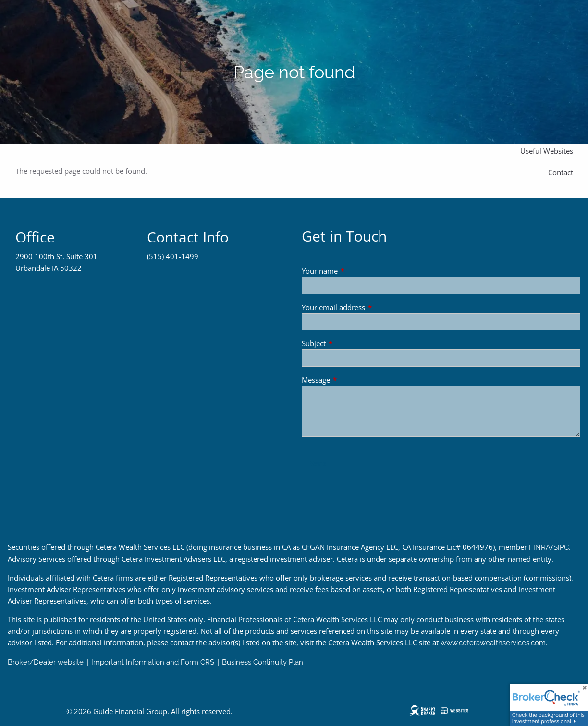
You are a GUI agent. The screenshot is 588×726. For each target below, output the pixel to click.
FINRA (540, 547)
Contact (561, 172)
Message (351, 380)
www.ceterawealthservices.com (493, 643)
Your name (355, 271)
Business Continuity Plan (263, 662)
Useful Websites (547, 151)
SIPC (561, 547)
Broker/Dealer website (46, 662)
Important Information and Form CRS (153, 662)
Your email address (369, 307)
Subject (349, 343)
